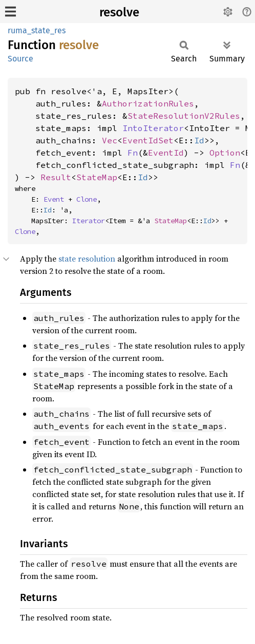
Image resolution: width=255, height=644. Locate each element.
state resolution (87, 259)
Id (199, 140)
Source (20, 59)
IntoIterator (153, 128)
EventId (166, 153)
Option (225, 153)
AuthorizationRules (148, 103)
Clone (87, 199)
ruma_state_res (37, 30)
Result (56, 177)
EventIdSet (148, 140)
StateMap (97, 177)
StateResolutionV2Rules (184, 116)
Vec (110, 140)
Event (54, 199)
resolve (119, 12)
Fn (133, 153)
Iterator (89, 221)
